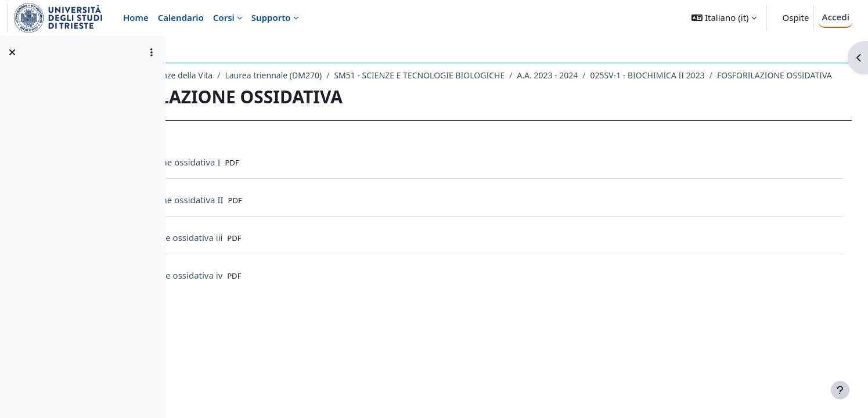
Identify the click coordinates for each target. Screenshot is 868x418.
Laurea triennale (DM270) (377, 75)
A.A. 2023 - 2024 (651, 75)
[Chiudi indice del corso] (12, 52)
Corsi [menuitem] (224, 17)
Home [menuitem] (136, 17)
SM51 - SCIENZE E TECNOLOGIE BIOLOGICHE (523, 75)
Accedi (835, 17)
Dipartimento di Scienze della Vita (252, 75)
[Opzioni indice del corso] (152, 52)
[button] (724, 18)
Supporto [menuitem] (271, 17)
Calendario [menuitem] (181, 17)
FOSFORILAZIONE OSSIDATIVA (258, 90)
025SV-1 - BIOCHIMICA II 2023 (751, 75)
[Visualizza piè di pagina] (840, 390)
